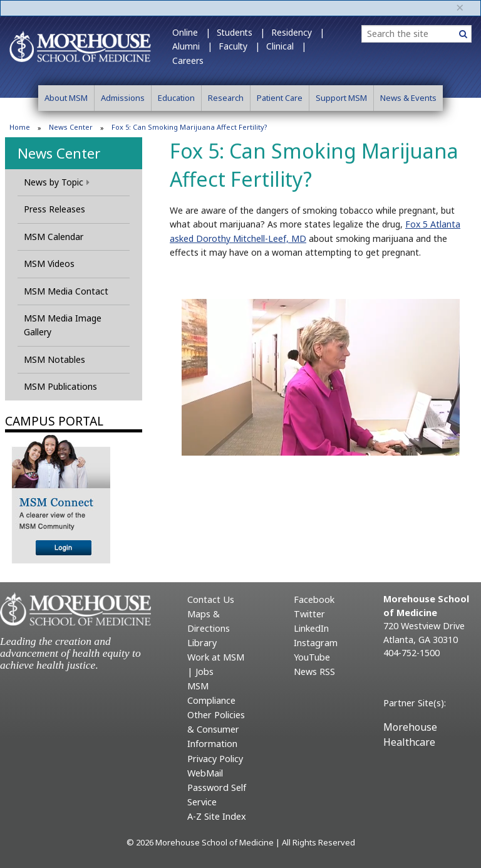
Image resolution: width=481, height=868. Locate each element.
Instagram (316, 643)
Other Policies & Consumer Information (216, 729)
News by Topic (57, 182)
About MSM (66, 98)
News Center (71, 127)
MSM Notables (54, 359)
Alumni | (192, 46)
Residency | (298, 32)
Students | (241, 32)
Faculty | (239, 46)
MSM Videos (49, 264)
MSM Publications (60, 386)
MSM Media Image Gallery (63, 325)
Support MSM (341, 98)
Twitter (309, 614)
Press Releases (54, 209)
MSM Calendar (54, 237)
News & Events (408, 98)
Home (20, 127)
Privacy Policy (215, 759)
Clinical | (286, 46)
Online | (191, 32)
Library (202, 643)
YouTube (312, 657)
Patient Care (280, 98)
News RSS (314, 672)
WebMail (205, 773)
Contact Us (211, 599)
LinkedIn (311, 628)
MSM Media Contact (66, 291)
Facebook (314, 599)
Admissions (123, 98)
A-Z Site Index (217, 816)
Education (176, 98)
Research (226, 98)
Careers (188, 60)
